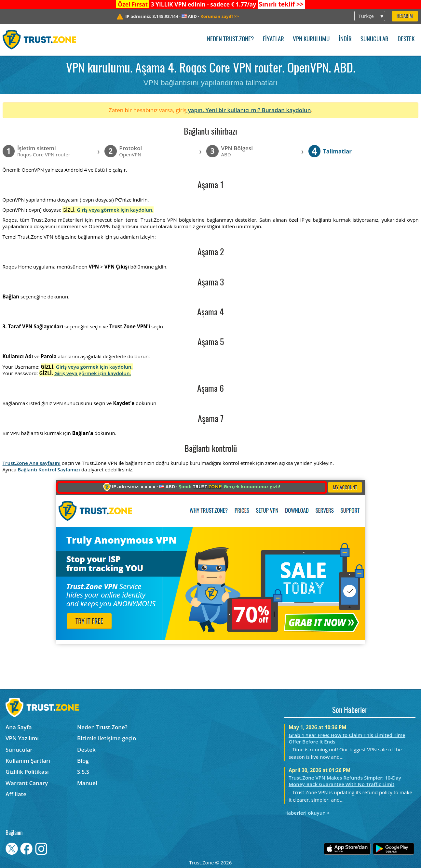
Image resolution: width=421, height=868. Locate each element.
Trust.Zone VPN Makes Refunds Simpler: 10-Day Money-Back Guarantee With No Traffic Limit (345, 781)
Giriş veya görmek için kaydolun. (115, 210)
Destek (406, 39)
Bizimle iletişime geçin (107, 738)
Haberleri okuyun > (307, 813)
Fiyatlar (273, 39)
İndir (345, 39)
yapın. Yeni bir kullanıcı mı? (224, 110)
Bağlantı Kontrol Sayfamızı (49, 469)
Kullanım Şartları (28, 761)
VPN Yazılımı (22, 738)
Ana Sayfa (19, 727)
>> (281, 4)
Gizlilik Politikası (27, 772)
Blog (83, 761)
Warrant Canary (27, 783)
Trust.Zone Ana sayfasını (32, 463)
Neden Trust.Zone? (230, 39)
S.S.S (83, 772)
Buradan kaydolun (286, 110)
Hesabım (405, 16)
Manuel (87, 783)
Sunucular (374, 39)
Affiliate (16, 794)
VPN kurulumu (311, 39)
